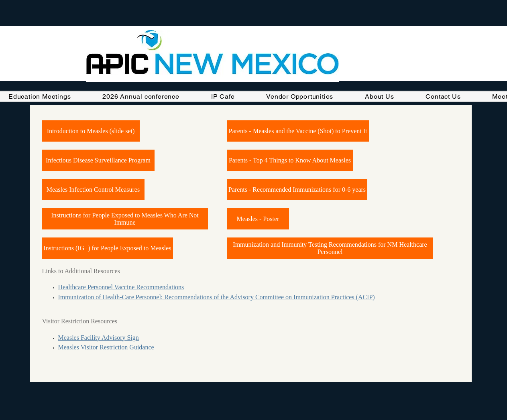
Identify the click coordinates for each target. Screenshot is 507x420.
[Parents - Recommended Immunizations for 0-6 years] (297, 190)
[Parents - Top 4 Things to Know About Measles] (290, 160)
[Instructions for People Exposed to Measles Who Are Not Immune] (125, 219)
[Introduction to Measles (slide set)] (91, 131)
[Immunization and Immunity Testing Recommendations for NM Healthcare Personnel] (330, 248)
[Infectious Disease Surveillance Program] (98, 160)
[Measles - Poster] (258, 219)
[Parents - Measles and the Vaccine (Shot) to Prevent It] (298, 131)
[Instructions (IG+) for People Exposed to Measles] (108, 248)
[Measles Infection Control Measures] (93, 190)
